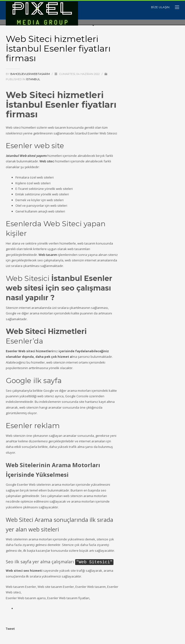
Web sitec (47, 161)
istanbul (33, 79)
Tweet (10, 628)
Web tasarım (48, 255)
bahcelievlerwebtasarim (30, 74)
